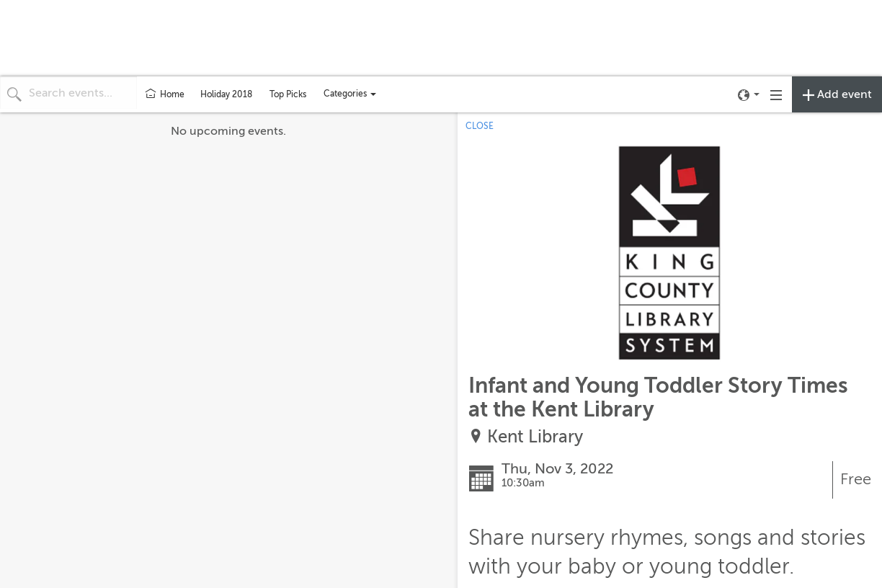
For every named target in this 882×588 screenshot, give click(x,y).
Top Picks (288, 94)
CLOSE (480, 126)
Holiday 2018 (226, 94)
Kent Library (535, 437)
